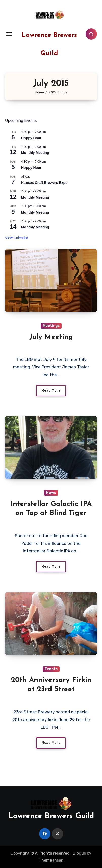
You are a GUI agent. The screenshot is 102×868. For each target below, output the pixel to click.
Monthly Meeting (35, 153)
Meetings (51, 326)
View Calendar (17, 238)
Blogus (79, 853)
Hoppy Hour (31, 138)
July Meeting (51, 337)
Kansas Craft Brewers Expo (44, 183)
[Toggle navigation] (9, 34)
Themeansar (51, 860)
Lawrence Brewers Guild (51, 816)
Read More (51, 390)
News (51, 493)
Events (51, 669)
